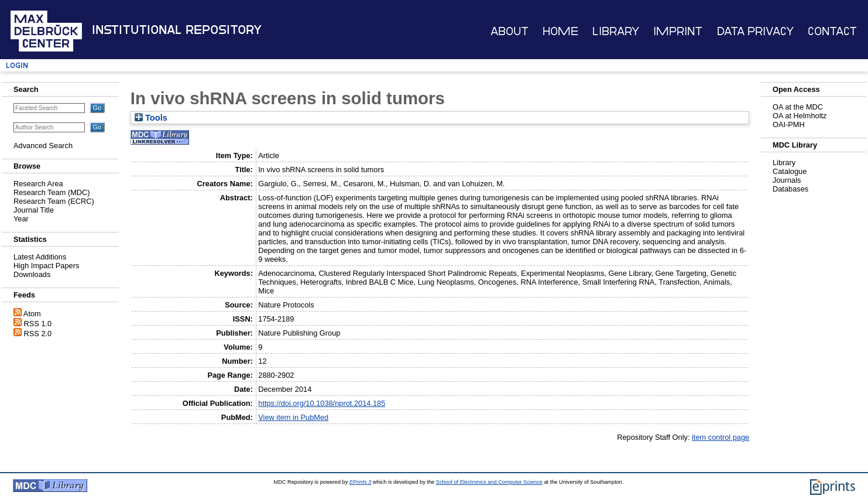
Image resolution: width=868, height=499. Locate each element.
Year (21, 219)
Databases (790, 189)
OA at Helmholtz (800, 116)
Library (616, 31)
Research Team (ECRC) (54, 201)
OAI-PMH (789, 124)
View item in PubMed (293, 417)
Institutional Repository (177, 30)
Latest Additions (40, 257)
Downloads (32, 274)
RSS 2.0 (38, 334)
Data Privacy (755, 31)
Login (17, 65)
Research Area (38, 184)
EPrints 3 (360, 482)
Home (560, 31)
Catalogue (790, 171)
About (510, 31)
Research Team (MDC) (52, 192)
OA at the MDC (798, 107)
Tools (151, 118)
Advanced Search (43, 146)
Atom (32, 314)
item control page (721, 437)
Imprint (678, 31)
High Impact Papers (46, 266)
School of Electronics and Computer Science (489, 482)
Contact (832, 31)
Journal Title (34, 210)
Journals (787, 180)
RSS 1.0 (38, 324)
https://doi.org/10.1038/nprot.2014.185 (322, 403)
